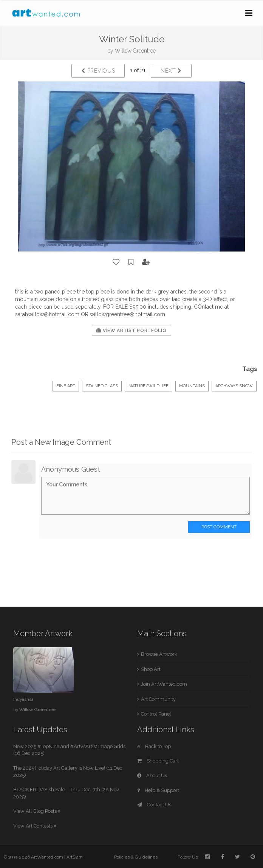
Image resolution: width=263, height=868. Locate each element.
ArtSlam (75, 857)
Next (171, 71)
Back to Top (154, 746)
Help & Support (158, 790)
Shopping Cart (158, 761)
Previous (98, 71)
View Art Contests (35, 826)
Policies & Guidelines (136, 857)
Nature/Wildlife (149, 386)
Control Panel (156, 714)
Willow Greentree (135, 51)
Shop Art (151, 669)
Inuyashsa (23, 699)
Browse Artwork (159, 654)
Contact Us (154, 805)
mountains (192, 386)
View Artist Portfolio (131, 331)
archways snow (234, 386)
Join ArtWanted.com (164, 684)
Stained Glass (102, 386)
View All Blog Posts (37, 811)
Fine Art (66, 386)
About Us (152, 776)
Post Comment (219, 527)
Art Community (158, 699)
